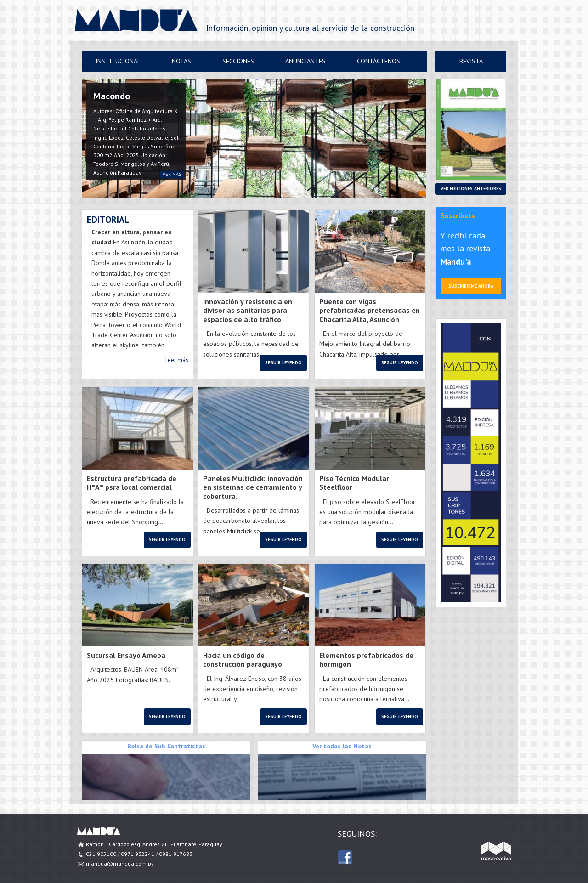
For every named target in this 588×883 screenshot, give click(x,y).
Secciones (238, 61)
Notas (181, 61)
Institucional (118, 61)
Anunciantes (305, 61)
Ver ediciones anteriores (471, 189)
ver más (172, 174)
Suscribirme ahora (471, 286)
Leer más (177, 360)
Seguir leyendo (283, 363)
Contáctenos (379, 61)
